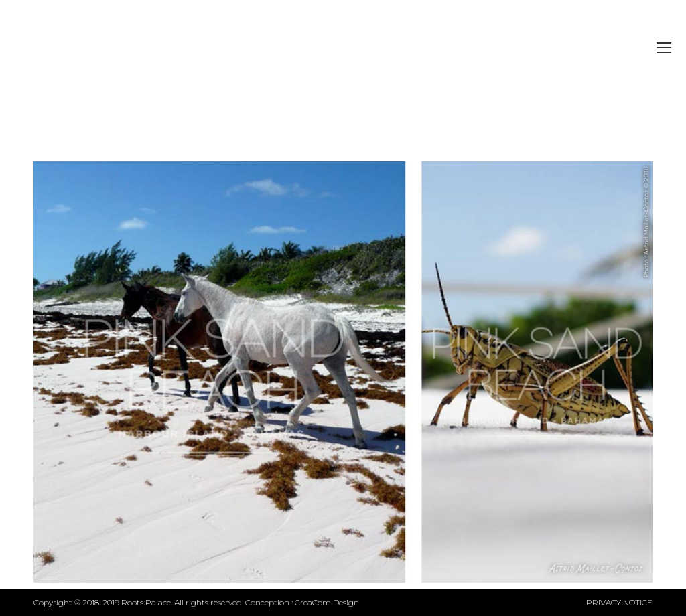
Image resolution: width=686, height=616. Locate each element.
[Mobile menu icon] (664, 48)
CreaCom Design (327, 602)
